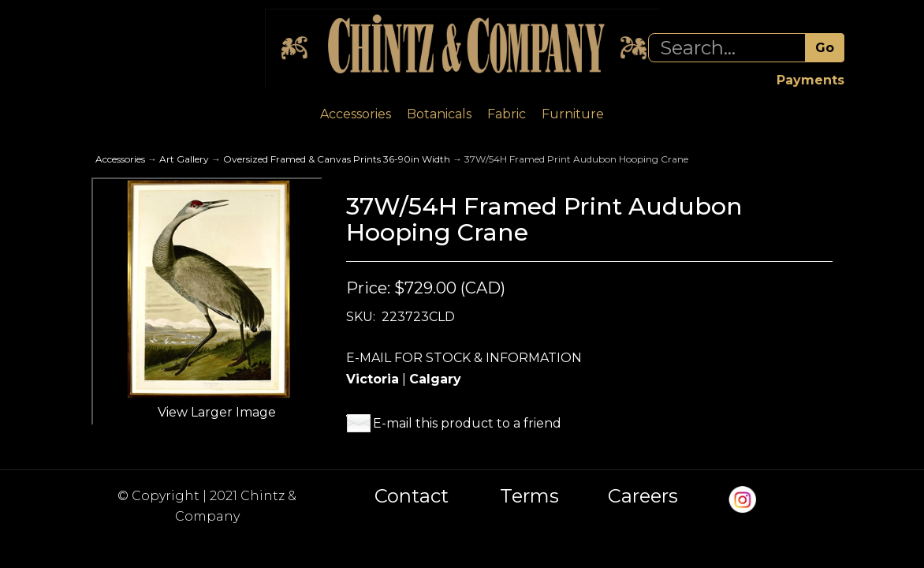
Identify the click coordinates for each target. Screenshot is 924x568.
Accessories (356, 114)
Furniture (573, 114)
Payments (810, 80)
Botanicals (439, 114)
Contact (412, 496)
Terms (529, 496)
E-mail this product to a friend (467, 423)
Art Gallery (184, 159)
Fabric (507, 114)
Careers (643, 496)
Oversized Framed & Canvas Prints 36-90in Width (337, 159)
